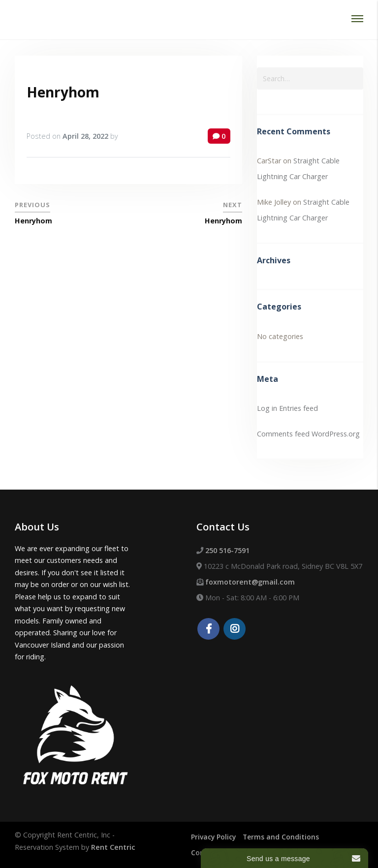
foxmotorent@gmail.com (250, 582)
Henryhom (63, 92)
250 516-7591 (227, 550)
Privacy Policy (215, 837)
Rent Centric (113, 847)
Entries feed (299, 408)
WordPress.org (336, 434)
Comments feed (283, 434)
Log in (267, 408)
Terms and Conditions (284, 837)
